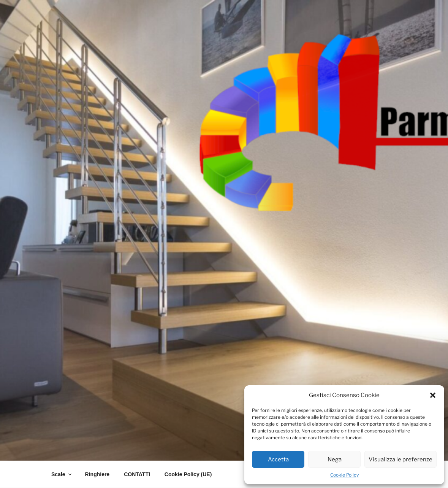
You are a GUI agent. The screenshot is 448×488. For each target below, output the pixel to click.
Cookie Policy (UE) (188, 474)
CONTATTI (137, 474)
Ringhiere (97, 474)
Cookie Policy (344, 475)
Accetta (278, 459)
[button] (433, 395)
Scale (62, 474)
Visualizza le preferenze (401, 459)
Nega (335, 459)
